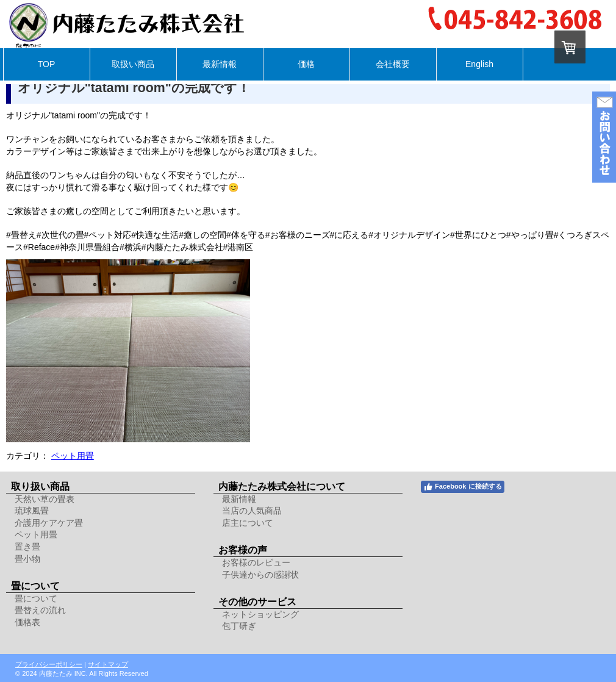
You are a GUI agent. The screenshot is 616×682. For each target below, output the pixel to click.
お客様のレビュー (256, 562)
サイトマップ (108, 664)
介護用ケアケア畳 (49, 523)
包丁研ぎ (239, 626)
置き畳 (27, 547)
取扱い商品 (133, 64)
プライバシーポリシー (49, 664)
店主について (248, 523)
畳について (36, 598)
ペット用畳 (73, 456)
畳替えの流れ (40, 610)
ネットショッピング (260, 614)
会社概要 (393, 64)
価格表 (27, 622)
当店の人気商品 (252, 511)
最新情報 (220, 64)
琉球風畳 (32, 511)
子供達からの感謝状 (260, 575)
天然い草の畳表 (45, 499)
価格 (306, 64)
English (479, 64)
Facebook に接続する (462, 487)
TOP (47, 64)
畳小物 (27, 559)
